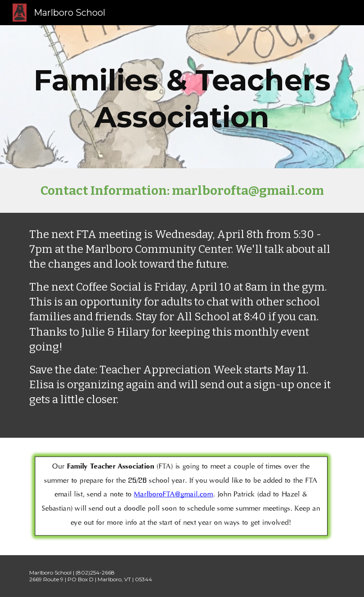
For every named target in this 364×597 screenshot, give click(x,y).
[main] (182, 97)
